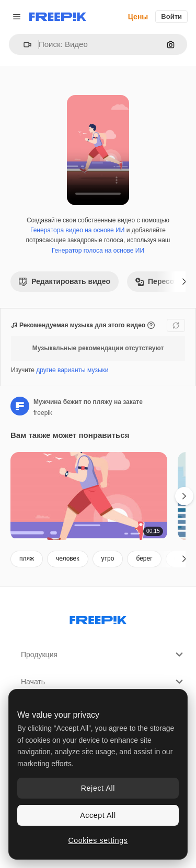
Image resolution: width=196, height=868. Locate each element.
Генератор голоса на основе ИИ (98, 251)
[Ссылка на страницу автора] (20, 406)
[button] (23, 45)
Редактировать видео (65, 281)
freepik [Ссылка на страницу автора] (43, 413)
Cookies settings (98, 840)
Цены (138, 17)
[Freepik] (58, 17)
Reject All (98, 788)
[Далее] (184, 281)
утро (108, 558)
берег (144, 558)
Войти (171, 16)
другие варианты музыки (72, 370)
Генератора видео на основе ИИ (77, 230)
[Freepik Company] (98, 618)
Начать (103, 682)
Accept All (98, 815)
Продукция (103, 655)
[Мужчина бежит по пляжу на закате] (89, 496)
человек (68, 558)
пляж (27, 558)
